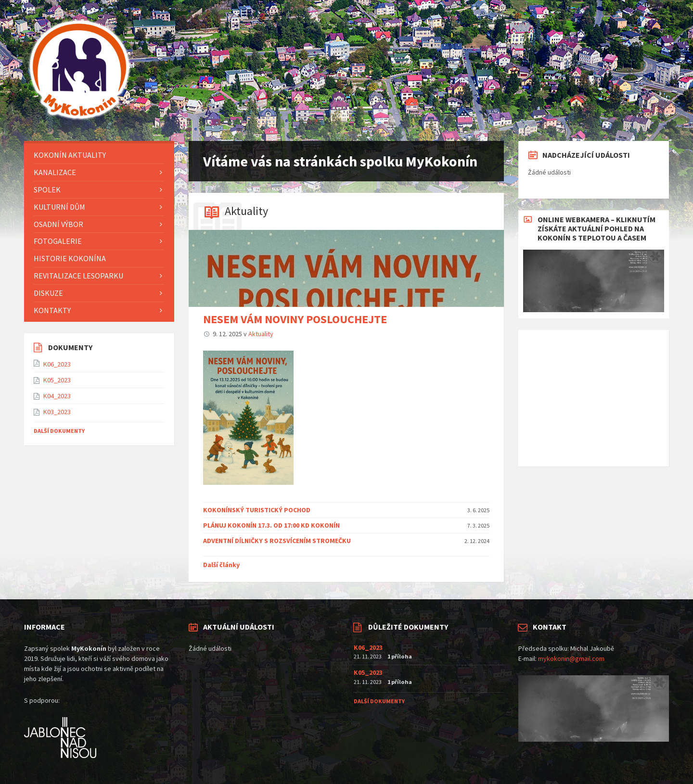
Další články (221, 565)
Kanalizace (55, 172)
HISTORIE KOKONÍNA (70, 258)
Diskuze (48, 293)
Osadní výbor (58, 224)
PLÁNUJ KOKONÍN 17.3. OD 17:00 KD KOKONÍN (271, 525)
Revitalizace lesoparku (78, 276)
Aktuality (246, 211)
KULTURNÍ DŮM (59, 207)
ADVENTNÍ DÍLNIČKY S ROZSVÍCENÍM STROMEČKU (277, 541)
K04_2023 (57, 396)
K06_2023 (57, 364)
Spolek (47, 190)
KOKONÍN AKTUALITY (70, 155)
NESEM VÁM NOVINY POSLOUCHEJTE (295, 319)
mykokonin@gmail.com (571, 658)
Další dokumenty (59, 431)
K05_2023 (57, 380)
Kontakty (52, 310)
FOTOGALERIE (58, 241)
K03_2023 (57, 412)
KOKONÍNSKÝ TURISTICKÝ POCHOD (257, 510)
